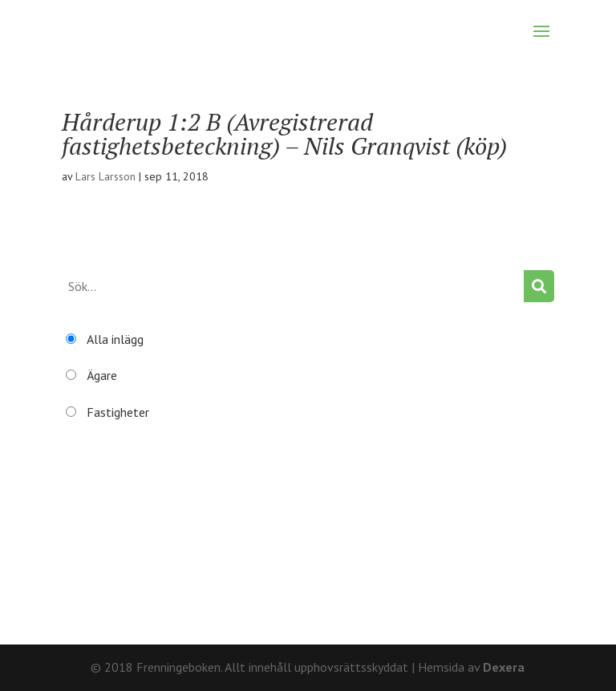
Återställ (86, 572)
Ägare (102, 375)
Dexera (504, 667)
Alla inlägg (115, 339)
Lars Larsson (105, 176)
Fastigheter (118, 412)
